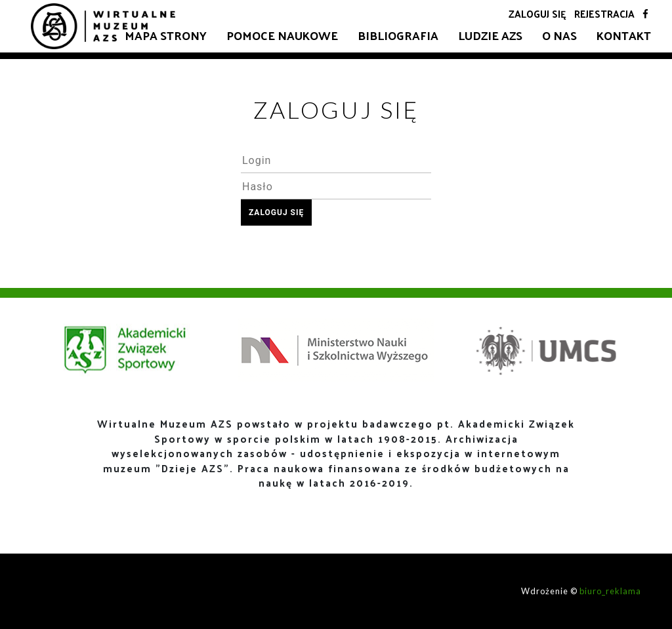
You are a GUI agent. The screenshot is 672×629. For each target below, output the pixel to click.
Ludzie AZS (490, 35)
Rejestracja (604, 13)
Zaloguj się (537, 13)
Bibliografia (398, 35)
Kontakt (624, 35)
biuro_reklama (610, 591)
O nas (559, 35)
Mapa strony (166, 35)
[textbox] (336, 160)
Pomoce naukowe (282, 35)
